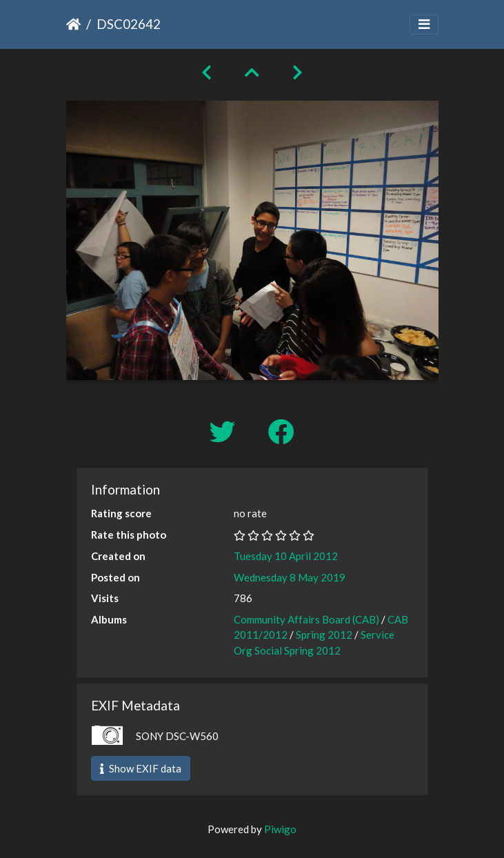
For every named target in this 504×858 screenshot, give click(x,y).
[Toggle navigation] (424, 24)
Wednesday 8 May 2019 (290, 577)
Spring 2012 (324, 635)
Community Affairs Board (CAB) (306, 619)
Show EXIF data (141, 768)
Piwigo (280, 829)
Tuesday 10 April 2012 (286, 556)
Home (73, 24)
